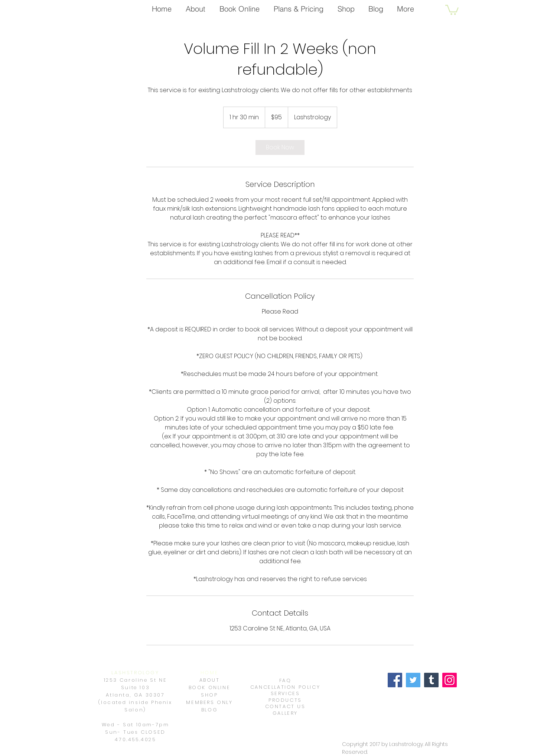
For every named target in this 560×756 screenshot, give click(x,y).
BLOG (209, 710)
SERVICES (285, 693)
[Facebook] (395, 680)
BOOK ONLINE (210, 687)
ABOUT (210, 680)
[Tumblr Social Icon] (431, 680)
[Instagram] (450, 680)
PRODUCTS (285, 700)
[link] (280, 147)
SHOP (209, 695)
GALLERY (285, 713)
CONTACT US (285, 706)
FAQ (285, 680)
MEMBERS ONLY (209, 702)
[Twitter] (413, 680)
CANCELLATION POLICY (285, 687)
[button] (452, 9)
